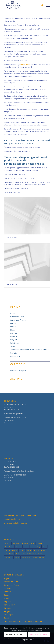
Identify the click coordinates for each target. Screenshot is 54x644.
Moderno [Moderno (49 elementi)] (44, 550)
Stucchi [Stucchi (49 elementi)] (17, 557)
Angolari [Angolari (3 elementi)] (8, 543)
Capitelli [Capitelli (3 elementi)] (39, 543)
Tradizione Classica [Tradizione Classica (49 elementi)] (38, 557)
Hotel (13, 330)
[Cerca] (41, 5)
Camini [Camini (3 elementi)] (32, 543)
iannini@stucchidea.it (12, 519)
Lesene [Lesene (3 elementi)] (29, 550)
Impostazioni (27, 640)
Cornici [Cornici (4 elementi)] (26, 547)
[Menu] (47, 5)
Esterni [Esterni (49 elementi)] (33, 547)
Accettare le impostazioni (16, 634)
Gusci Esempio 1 (13, 284)
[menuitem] (41, 5)
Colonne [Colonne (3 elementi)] (19, 547)
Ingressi (14, 333)
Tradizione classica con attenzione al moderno (29, 350)
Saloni (13, 346)
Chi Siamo (14, 323)
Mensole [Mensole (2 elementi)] (36, 550)
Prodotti (14, 336)
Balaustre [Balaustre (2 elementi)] (16, 543)
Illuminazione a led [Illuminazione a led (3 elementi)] (11, 550)
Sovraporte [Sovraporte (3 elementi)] (9, 557)
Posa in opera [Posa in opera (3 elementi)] (20, 554)
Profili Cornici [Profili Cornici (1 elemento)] (31, 554)
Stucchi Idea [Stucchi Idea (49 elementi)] (26, 557)
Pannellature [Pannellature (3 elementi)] (9, 554)
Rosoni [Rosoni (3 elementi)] (40, 554)
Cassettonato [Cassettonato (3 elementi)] (9, 547)
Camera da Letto (17, 317)
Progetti (14, 340)
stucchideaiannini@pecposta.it (15, 523)
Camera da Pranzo (18, 320)
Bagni (13, 313)
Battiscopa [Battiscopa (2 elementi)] (24, 543)
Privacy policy (16, 356)
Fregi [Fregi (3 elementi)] (39, 547)
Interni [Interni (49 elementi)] (22, 550)
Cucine (13, 327)
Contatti (14, 353)
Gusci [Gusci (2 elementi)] (45, 547)
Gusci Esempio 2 (13, 238)
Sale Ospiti (15, 343)
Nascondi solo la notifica (39, 634)
